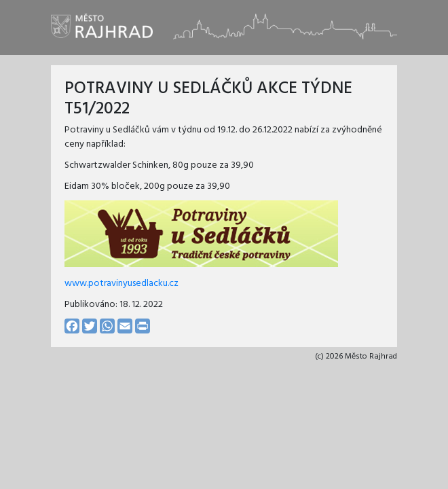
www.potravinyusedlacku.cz (122, 284)
